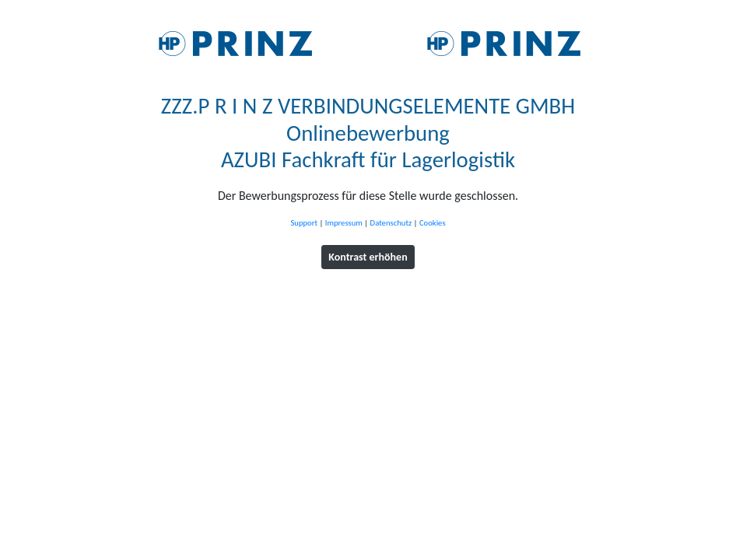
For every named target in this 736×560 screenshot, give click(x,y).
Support (304, 223)
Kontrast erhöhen (368, 257)
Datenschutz (391, 223)
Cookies (433, 223)
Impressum (344, 223)
